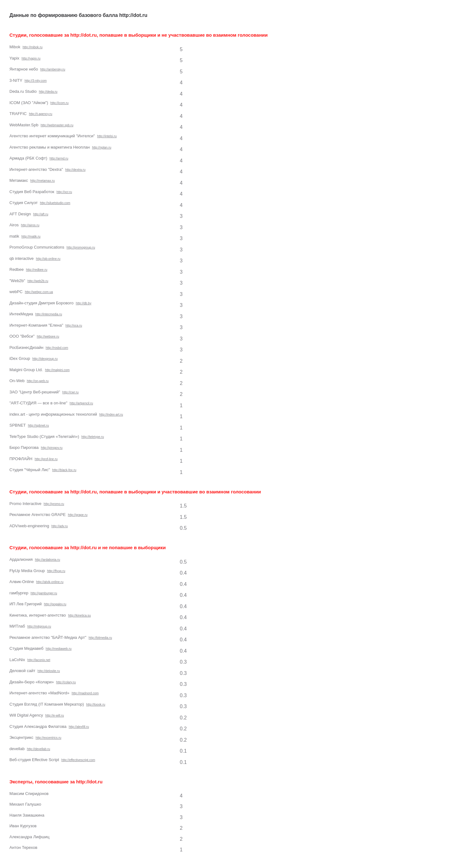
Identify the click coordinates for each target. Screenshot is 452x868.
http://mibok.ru (32, 47)
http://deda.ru (48, 92)
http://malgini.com (57, 370)
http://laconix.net (39, 660)
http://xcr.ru (64, 192)
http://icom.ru (60, 103)
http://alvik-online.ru (50, 582)
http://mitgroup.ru (39, 626)
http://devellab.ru (39, 749)
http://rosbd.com (57, 348)
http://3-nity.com (35, 81)
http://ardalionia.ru (47, 560)
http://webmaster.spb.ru (57, 125)
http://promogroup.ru (81, 247)
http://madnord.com (85, 693)
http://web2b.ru (38, 281)
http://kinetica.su (79, 615)
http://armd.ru (59, 158)
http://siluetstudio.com (55, 203)
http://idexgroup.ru (45, 359)
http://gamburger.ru (44, 593)
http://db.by (83, 303)
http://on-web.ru (38, 381)
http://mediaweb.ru (59, 649)
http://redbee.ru (37, 270)
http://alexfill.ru (79, 727)
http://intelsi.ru (107, 136)
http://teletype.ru (93, 437)
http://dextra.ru (75, 170)
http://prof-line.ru (46, 459)
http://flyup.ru (56, 571)
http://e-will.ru (54, 715)
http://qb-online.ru (48, 259)
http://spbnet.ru (38, 426)
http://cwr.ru (71, 392)
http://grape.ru (78, 515)
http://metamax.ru (43, 181)
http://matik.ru (31, 237)
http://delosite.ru (49, 671)
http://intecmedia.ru (48, 314)
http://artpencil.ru (81, 403)
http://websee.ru (48, 337)
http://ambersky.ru (53, 69)
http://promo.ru (54, 504)
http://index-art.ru (111, 415)
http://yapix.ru (31, 58)
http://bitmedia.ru (100, 638)
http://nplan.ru (102, 147)
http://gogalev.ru (55, 604)
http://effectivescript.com (78, 760)
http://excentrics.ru (48, 738)
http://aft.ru (41, 214)
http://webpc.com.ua (39, 292)
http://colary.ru (66, 682)
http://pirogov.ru (52, 448)
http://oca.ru (74, 326)
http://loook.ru (96, 705)
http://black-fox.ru (64, 470)
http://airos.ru (30, 225)
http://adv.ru (60, 526)
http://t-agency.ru (40, 114)
